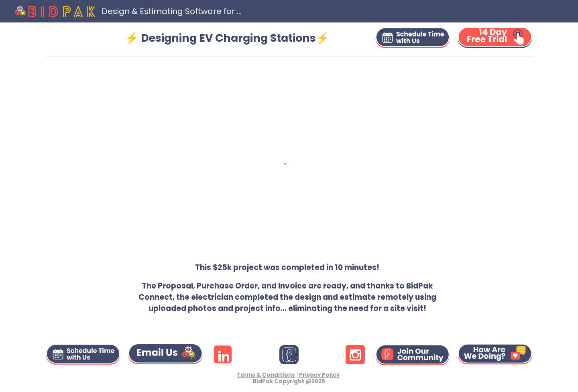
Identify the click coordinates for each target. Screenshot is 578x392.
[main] (227, 38)
